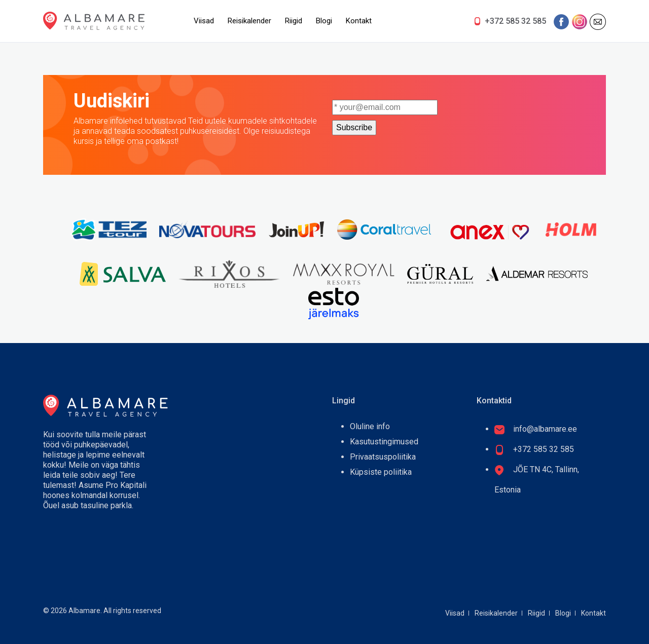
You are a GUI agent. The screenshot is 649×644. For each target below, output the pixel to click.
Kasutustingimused (384, 442)
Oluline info (370, 426)
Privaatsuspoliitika (383, 457)
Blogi (324, 21)
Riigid (294, 21)
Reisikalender (249, 21)
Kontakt (359, 21)
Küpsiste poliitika (381, 472)
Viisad (204, 21)
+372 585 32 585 (515, 21)
